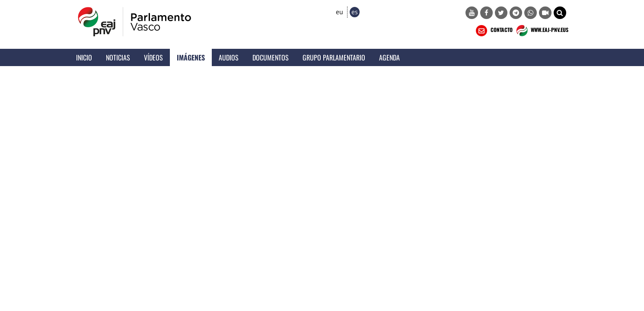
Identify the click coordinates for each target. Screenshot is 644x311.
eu (340, 12)
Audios (229, 57)
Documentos (271, 57)
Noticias (118, 57)
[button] (560, 13)
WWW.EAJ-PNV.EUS (541, 31)
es (355, 12)
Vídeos (153, 57)
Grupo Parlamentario (334, 57)
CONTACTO (493, 31)
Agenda (389, 57)
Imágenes (191, 57)
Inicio (84, 57)
